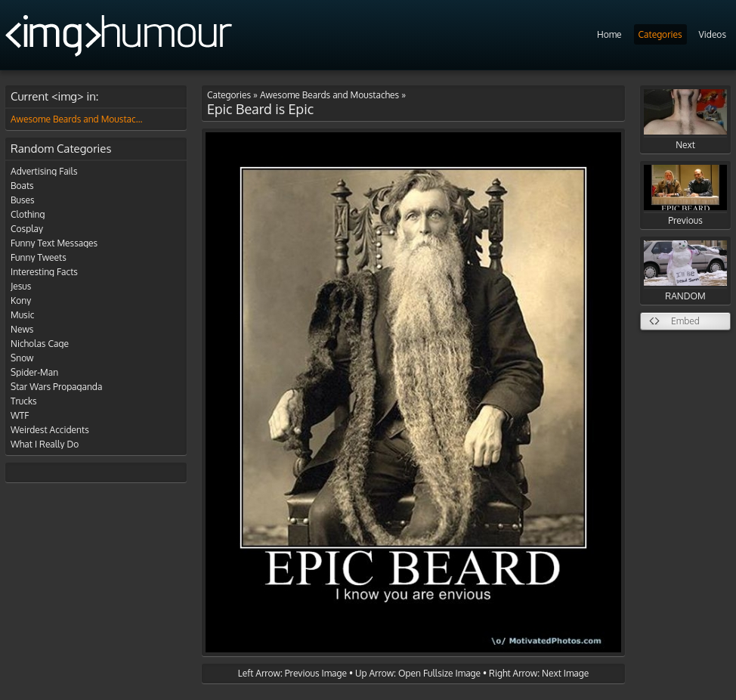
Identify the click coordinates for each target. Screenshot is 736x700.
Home (609, 34)
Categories (660, 34)
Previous (685, 195)
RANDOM (685, 271)
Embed (685, 321)
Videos (713, 34)
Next (685, 120)
